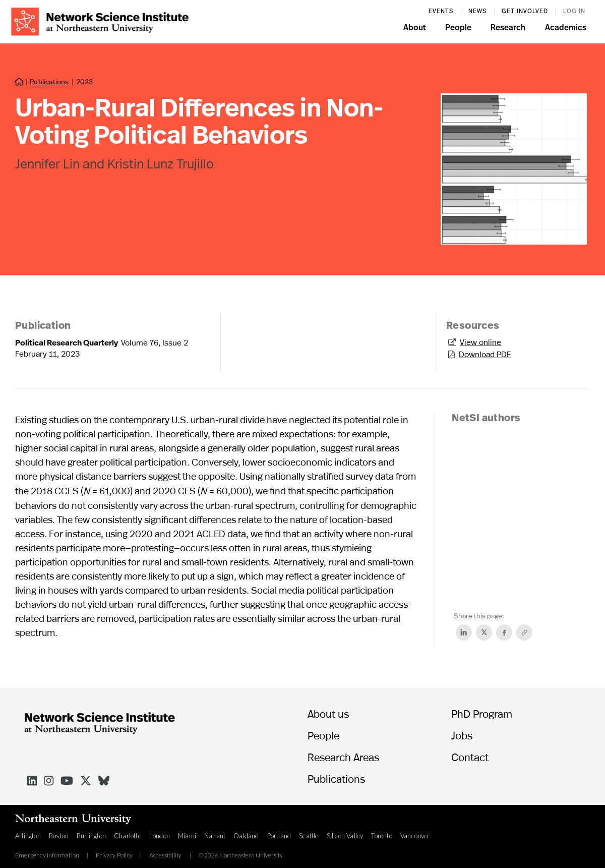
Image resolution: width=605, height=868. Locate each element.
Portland (279, 836)
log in (574, 12)
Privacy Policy (114, 855)
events (441, 12)
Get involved (525, 12)
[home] (100, 20)
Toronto (381, 836)
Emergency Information (47, 855)
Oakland (246, 836)
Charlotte (128, 836)
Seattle (309, 836)
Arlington (28, 836)
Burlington (91, 836)
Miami (187, 836)
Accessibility (166, 855)
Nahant (215, 836)
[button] (415, 29)
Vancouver (415, 836)
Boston (59, 836)
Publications (49, 81)
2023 (84, 81)
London (160, 836)
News (477, 12)
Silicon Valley (345, 836)
